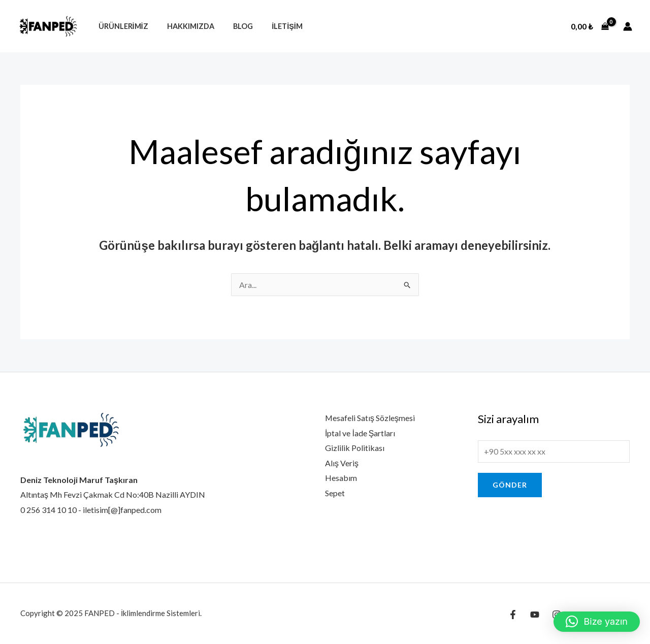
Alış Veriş (342, 463)
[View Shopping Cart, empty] (590, 26)
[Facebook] (513, 615)
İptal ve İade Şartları (360, 433)
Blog (232, 26)
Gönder (510, 485)
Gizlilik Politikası (355, 448)
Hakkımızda (184, 26)
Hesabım (341, 478)
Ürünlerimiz (121, 26)
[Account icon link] (628, 26)
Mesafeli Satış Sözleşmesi (370, 418)
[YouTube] (535, 615)
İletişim (272, 26)
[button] (597, 622)
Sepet (335, 493)
